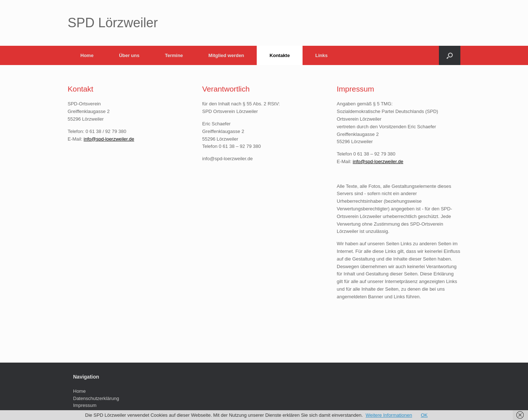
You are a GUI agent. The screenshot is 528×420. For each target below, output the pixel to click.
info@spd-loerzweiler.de (109, 139)
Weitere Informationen (389, 415)
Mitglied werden (226, 55)
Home (87, 55)
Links (321, 55)
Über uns (129, 55)
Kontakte (280, 55)
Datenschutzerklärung (96, 398)
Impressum (85, 405)
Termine (174, 55)
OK (424, 415)
